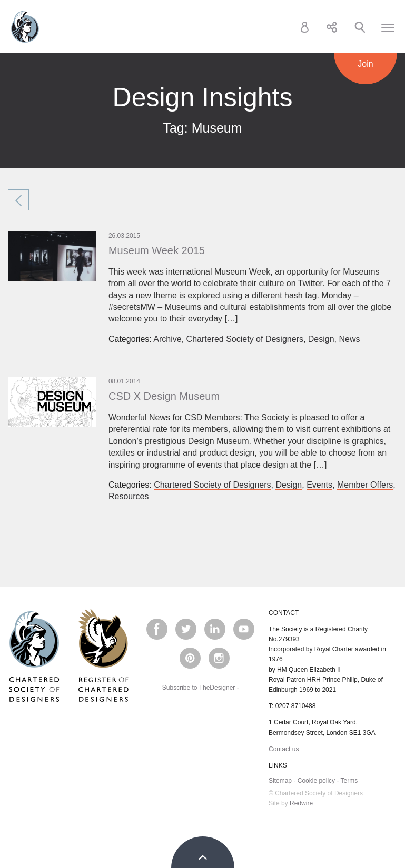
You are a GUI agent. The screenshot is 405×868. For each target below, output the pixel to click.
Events (319, 485)
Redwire (301, 803)
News (350, 339)
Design (321, 339)
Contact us (284, 749)
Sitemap (280, 781)
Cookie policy (316, 781)
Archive (167, 339)
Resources (129, 496)
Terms (349, 781)
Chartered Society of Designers (25, 27)
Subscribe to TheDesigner (199, 688)
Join (365, 64)
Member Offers (365, 485)
